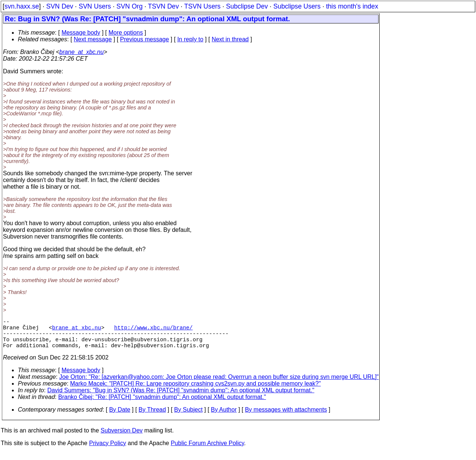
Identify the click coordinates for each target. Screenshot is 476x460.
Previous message (145, 39)
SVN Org (129, 6)
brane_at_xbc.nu (82, 52)
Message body (81, 33)
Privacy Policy (107, 451)
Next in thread (230, 39)
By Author (224, 417)
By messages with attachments (286, 417)
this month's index (352, 6)
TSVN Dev (163, 6)
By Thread (152, 417)
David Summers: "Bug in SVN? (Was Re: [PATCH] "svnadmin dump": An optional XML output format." (181, 398)
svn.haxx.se (22, 6)
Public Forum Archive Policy (207, 451)
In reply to (190, 39)
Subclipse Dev (247, 6)
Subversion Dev (122, 438)
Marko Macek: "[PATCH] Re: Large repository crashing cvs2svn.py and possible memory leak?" (196, 391)
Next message (93, 39)
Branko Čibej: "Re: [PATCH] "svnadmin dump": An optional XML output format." (162, 404)
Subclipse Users (297, 6)
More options (126, 33)
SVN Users (95, 6)
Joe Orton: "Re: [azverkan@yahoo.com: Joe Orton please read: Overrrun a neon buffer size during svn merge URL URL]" (219, 384)
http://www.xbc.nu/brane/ (153, 330)
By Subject (188, 417)
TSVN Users (202, 6)
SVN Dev (59, 6)
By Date (120, 417)
